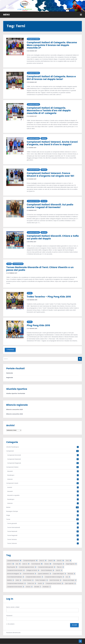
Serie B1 (52, 561)
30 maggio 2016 (32, 300)
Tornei (9, 264)
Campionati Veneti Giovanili (16, 570)
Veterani (44, 138)
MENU (6, 15)
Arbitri (18, 580)
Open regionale (70, 583)
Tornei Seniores (12, 539)
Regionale (10, 378)
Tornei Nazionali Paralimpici (15, 577)
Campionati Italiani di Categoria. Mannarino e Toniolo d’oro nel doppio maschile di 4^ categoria (49, 111)
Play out (60, 567)
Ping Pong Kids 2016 (38, 326)
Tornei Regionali (12, 535)
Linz (68, 577)
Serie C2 (26, 564)
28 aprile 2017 (31, 242)
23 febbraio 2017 (12, 273)
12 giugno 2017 (32, 116)
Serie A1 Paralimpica (47, 570)
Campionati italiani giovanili (47, 567)
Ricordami (11, 624)
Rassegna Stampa (12, 511)
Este (18, 564)
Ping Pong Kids (12, 567)
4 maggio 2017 (32, 210)
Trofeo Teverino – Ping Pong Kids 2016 (49, 297)
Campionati (10, 451)
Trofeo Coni (32, 583)
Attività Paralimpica (13, 447)
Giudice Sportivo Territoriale (16, 394)
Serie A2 (43, 561)
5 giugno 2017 (32, 179)
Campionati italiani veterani (34, 577)
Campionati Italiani (33, 39)
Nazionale (10, 373)
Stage (8, 515)
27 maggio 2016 (32, 329)
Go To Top (80, 641)
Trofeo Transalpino (41, 580)
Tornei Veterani (12, 543)
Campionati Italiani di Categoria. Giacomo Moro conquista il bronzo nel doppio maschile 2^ (52, 45)
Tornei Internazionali (14, 527)
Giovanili (44, 201)
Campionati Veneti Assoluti (15, 587)
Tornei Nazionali (18, 264)
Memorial (71, 574)
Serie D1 (59, 570)
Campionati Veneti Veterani (54, 583)
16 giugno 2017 (32, 82)
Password (9, 616)
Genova (29, 587)
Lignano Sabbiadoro (44, 574)
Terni (68, 561)
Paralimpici (11, 475)
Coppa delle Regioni (59, 574)
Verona (48, 564)
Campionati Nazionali (14, 459)
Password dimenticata (13, 633)
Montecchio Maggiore (14, 574)
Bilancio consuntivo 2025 (15, 410)
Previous (10, 350)
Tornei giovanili (12, 523)
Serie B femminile (55, 580)
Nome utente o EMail (13, 607)
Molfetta (10, 580)
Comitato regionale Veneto (28, 567)
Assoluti (10, 487)
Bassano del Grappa (70, 580)
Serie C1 (10, 564)
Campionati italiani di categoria (54, 577)
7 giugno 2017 (32, 148)
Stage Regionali (71, 564)
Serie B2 (60, 561)
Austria (41, 583)
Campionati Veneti (12, 483)
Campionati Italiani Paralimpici (16, 583)
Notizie (30, 293)
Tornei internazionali (29, 574)
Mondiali (37, 587)
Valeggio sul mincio (33, 570)
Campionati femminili (14, 455)
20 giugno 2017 (32, 51)
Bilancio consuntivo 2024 (15, 414)
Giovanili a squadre (13, 495)
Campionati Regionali (14, 463)
